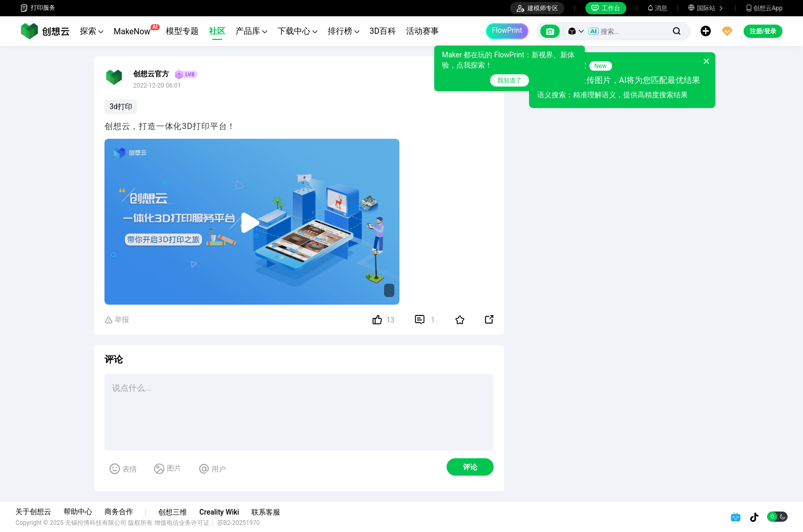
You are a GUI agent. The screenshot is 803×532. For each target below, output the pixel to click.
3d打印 (121, 107)
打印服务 (38, 8)
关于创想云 (38, 512)
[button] (576, 31)
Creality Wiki (224, 512)
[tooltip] (510, 68)
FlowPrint (507, 30)
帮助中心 (83, 512)
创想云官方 (151, 74)
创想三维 (178, 512)
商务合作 (124, 512)
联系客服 (271, 512)
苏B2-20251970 (244, 523)
